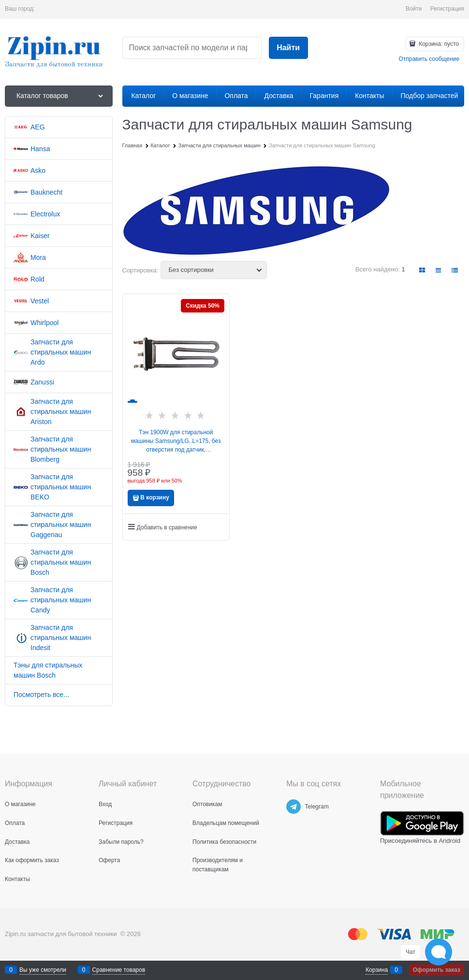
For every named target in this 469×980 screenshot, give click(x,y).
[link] (423, 270)
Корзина (377, 970)
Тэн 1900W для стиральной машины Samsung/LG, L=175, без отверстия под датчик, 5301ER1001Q (176, 441)
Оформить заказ (437, 970)
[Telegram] (293, 807)
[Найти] (288, 48)
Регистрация (447, 9)
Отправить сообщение (429, 59)
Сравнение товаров (119, 970)
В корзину (155, 497)
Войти (414, 9)
